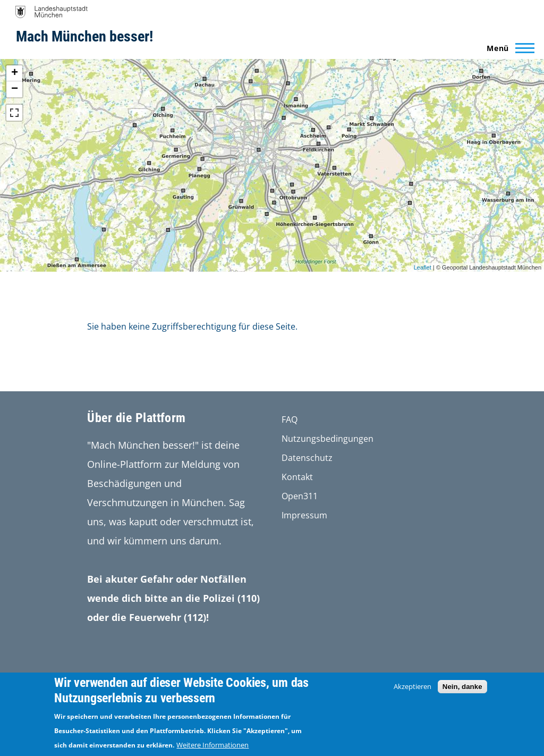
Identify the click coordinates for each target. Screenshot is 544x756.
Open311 (300, 496)
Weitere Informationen (212, 745)
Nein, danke (462, 687)
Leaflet (423, 267)
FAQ (290, 419)
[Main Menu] (507, 48)
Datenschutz (307, 458)
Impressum (304, 515)
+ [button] (15, 73)
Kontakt (297, 477)
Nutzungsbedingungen (328, 439)
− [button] (15, 89)
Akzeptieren (413, 686)
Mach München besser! (84, 36)
